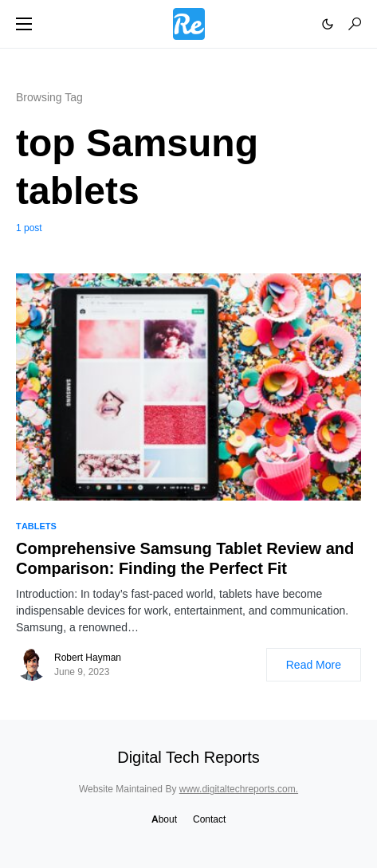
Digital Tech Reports (188, 757)
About (164, 819)
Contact (209, 819)
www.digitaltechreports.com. (239, 789)
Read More (314, 664)
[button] (24, 24)
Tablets (36, 526)
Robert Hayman (88, 657)
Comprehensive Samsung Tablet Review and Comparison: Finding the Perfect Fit (185, 558)
